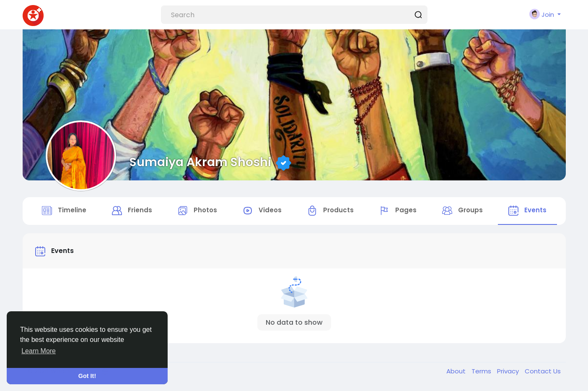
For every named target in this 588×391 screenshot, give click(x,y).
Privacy (509, 371)
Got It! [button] (87, 376)
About (457, 371)
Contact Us (543, 371)
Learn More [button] (39, 351)
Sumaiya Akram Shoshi (200, 162)
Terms (482, 371)
